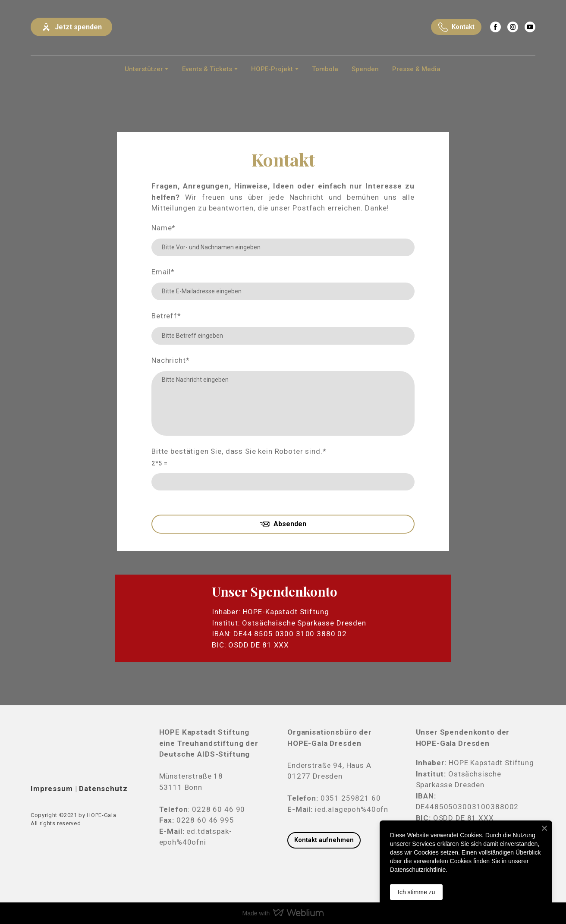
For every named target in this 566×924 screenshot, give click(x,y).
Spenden (365, 69)
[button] (71, 27)
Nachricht (171, 360)
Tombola (325, 69)
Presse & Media (416, 69)
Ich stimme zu (416, 892)
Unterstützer (144, 69)
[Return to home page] (283, 27)
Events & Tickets (207, 69)
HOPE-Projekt (272, 69)
